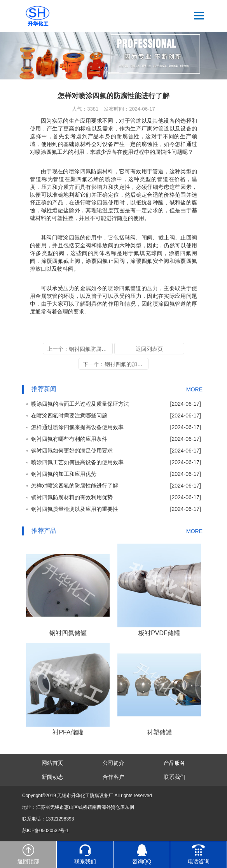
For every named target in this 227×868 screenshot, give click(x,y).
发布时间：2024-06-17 (129, 109)
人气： (85, 109)
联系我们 (175, 777)
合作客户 (113, 777)
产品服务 (175, 763)
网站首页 (52, 763)
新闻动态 (52, 777)
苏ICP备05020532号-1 (45, 831)
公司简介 (113, 763)
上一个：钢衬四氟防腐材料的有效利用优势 (80, 349)
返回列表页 (149, 349)
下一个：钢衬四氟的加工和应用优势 (116, 364)
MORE (194, 389)
